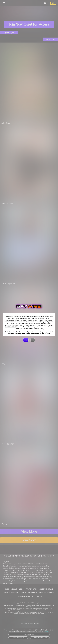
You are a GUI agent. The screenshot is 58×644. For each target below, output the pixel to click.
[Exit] (33, 340)
